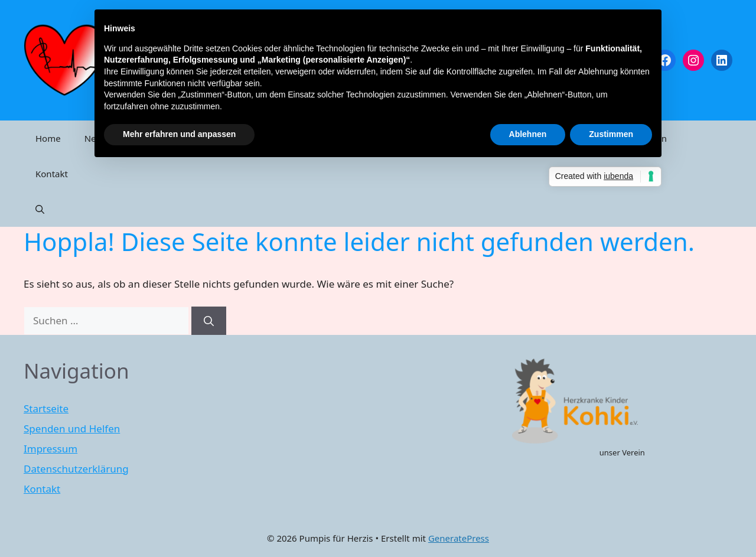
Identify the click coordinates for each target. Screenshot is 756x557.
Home (48, 138)
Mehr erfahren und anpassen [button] (179, 134)
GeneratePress (459, 538)
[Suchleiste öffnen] (40, 209)
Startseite (46, 408)
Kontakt (52, 174)
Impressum (50, 449)
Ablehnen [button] (528, 134)
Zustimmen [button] (611, 134)
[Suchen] (209, 321)
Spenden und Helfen (72, 429)
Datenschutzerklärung (76, 469)
